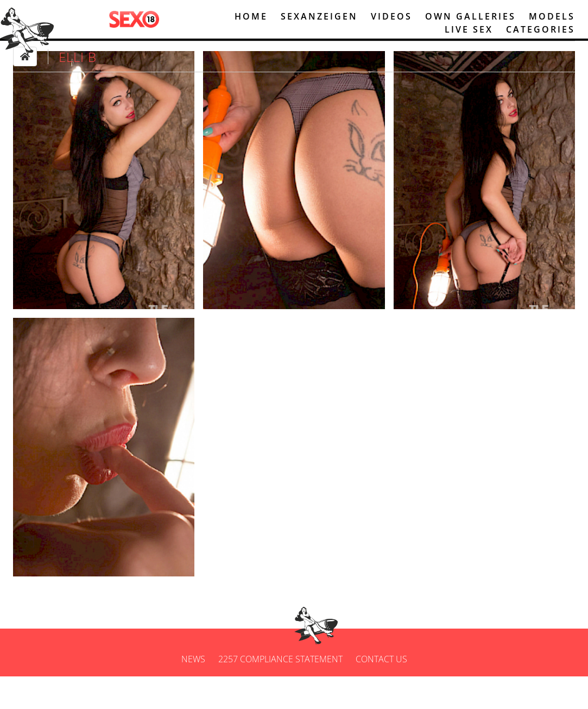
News (193, 692)
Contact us (381, 692)
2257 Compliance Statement (280, 692)
